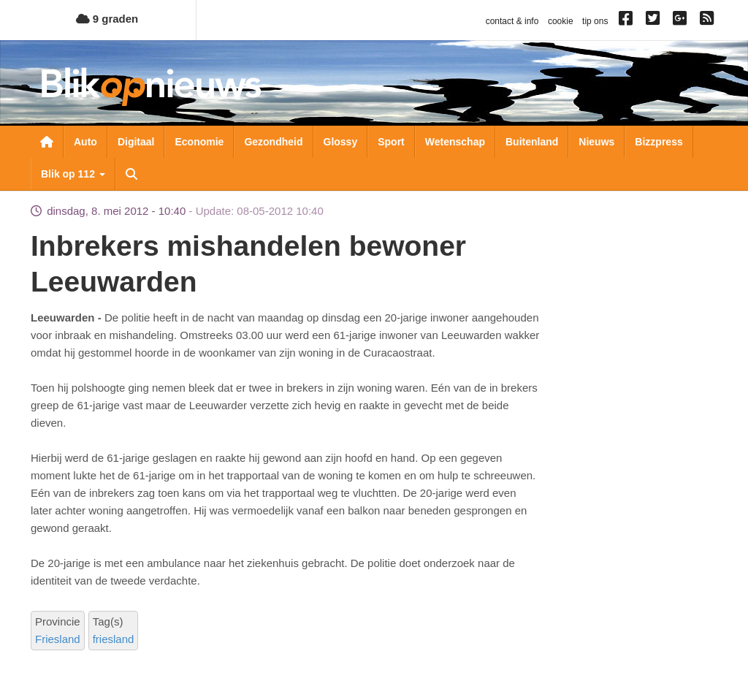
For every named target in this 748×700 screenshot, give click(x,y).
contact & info (512, 21)
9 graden (107, 19)
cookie (561, 21)
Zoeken (131, 174)
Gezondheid (273, 142)
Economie (199, 142)
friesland (114, 639)
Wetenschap (455, 142)
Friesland (58, 639)
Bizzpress (659, 142)
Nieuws (596, 142)
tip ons (595, 21)
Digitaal (136, 142)
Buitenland (532, 142)
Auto (85, 142)
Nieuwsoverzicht (47, 142)
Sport (391, 142)
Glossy (341, 142)
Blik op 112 (73, 174)
